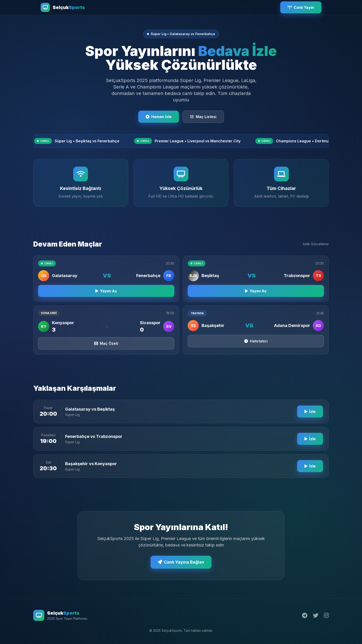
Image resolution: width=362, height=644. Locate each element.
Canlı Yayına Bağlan (181, 566)
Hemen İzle (159, 117)
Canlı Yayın (301, 7)
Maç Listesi (203, 117)
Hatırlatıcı (256, 345)
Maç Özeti (106, 347)
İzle (310, 415)
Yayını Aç (106, 295)
